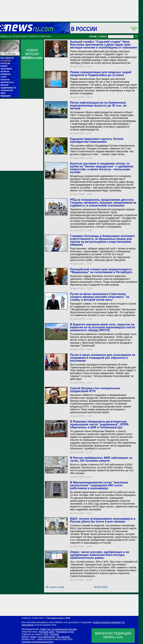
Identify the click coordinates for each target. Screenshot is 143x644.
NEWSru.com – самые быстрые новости (42, 639)
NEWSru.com (6, 36)
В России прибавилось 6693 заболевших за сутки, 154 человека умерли (101, 459)
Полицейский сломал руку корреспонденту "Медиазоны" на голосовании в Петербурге (101, 271)
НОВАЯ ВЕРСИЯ (32, 54)
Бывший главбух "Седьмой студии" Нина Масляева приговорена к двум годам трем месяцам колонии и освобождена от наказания (103, 45)
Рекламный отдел (65, 632)
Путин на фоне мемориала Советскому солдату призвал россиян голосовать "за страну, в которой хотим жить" (100, 297)
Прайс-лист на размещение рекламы (58, 629)
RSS (46, 634)
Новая (33, 637)
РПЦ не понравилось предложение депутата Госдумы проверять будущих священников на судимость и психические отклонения (103, 203)
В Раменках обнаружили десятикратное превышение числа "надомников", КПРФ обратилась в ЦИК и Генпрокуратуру (99, 424)
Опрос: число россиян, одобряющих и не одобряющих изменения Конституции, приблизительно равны (100, 555)
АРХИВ (93, 37)
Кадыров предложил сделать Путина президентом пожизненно (97, 140)
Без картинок (63, 637)
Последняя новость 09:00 (58, 618)
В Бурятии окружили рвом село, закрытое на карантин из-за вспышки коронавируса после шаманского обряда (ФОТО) (102, 327)
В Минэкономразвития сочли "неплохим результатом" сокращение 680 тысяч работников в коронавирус (99, 485)
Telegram (55, 634)
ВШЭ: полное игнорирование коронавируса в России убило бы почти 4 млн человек (103, 520)
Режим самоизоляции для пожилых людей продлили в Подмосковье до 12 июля (101, 74)
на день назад (56, 587)
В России (84, 29)
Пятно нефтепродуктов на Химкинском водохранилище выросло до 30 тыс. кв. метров (98, 106)
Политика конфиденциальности (38, 642)
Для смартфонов (47, 637)
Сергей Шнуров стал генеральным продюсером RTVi (95, 390)
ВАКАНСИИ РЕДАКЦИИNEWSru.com (113, 635)
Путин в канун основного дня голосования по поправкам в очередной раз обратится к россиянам (103, 358)
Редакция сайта (47, 632)
